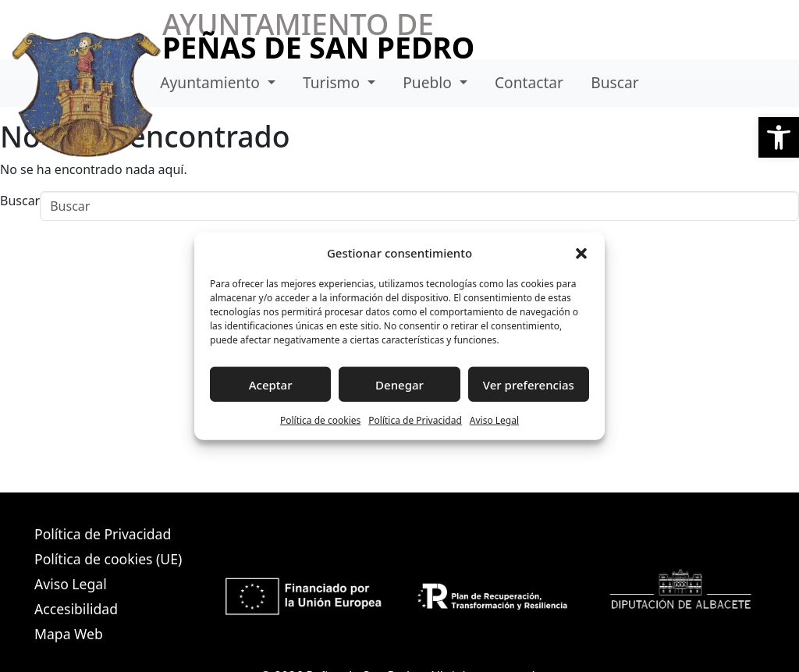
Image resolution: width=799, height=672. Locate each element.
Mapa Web (69, 634)
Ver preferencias (529, 384)
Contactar (529, 82)
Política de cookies (320, 420)
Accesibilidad (76, 609)
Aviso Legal (494, 420)
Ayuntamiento (212, 82)
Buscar (614, 82)
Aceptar (271, 384)
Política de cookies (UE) (108, 559)
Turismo (333, 82)
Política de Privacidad (415, 420)
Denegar (399, 384)
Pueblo (429, 82)
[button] (779, 137)
